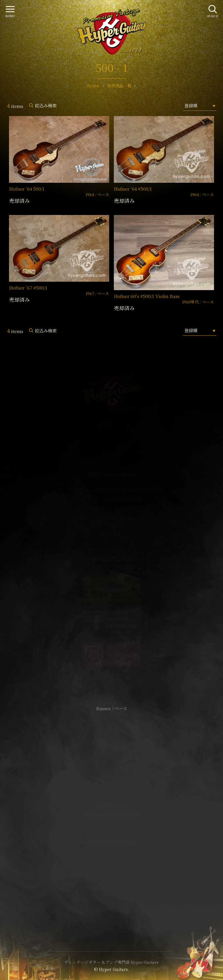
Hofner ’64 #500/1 (133, 189)
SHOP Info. (112, 535)
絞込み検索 (46, 105)
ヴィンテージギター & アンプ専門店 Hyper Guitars (111, 962)
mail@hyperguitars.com (120, 518)
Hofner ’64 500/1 (27, 189)
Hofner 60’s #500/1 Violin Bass (147, 296)
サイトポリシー (111, 806)
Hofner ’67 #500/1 (28, 288)
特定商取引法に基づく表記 (111, 814)
